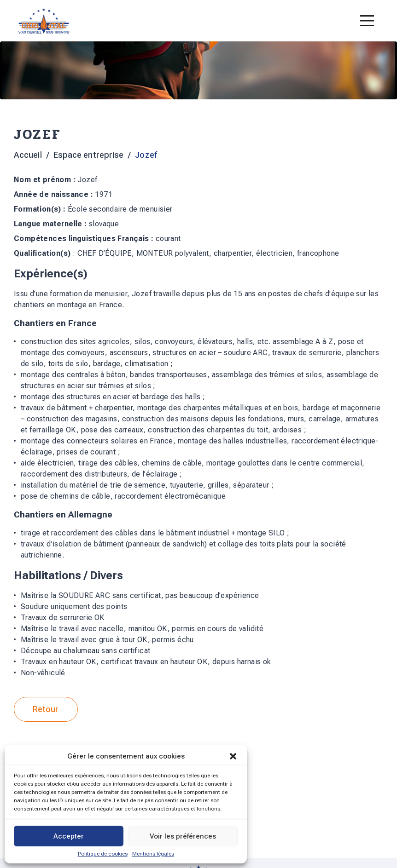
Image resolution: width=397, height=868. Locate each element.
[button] (233, 756)
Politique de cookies (103, 854)
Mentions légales (153, 854)
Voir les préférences (183, 836)
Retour (46, 709)
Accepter (69, 836)
